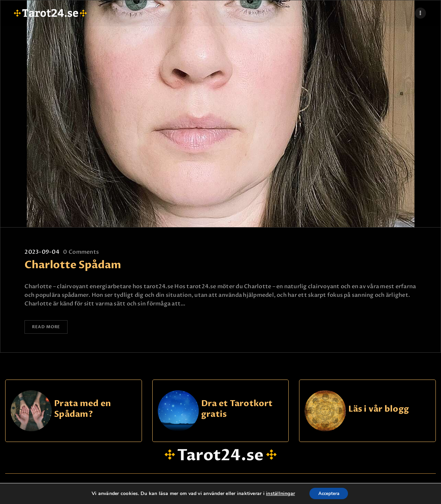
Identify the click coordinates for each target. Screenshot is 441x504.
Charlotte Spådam (73, 265)
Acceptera (329, 493)
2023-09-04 (42, 252)
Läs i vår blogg (379, 410)
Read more (49, 328)
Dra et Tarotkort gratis (237, 410)
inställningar (278, 493)
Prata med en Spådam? (83, 410)
